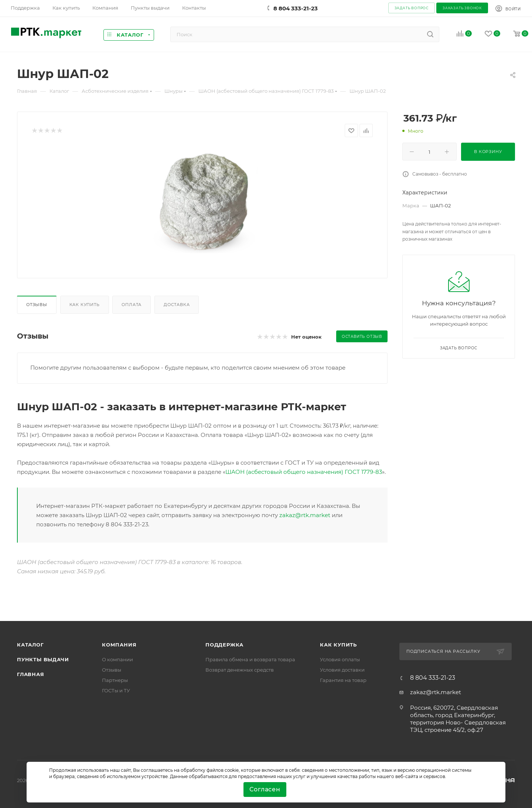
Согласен (265, 789)
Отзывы (37, 305)
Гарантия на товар (343, 680)
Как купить (85, 305)
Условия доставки (342, 670)
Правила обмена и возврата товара (250, 659)
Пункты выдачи (43, 659)
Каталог (30, 645)
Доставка (177, 305)
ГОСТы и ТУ (116, 690)
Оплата (132, 305)
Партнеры (115, 680)
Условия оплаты (340, 659)
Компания (119, 645)
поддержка (224, 645)
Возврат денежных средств (240, 670)
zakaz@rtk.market (305, 515)
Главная (31, 674)
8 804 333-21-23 (296, 8)
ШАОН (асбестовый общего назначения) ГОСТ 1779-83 (304, 472)
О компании (117, 659)
